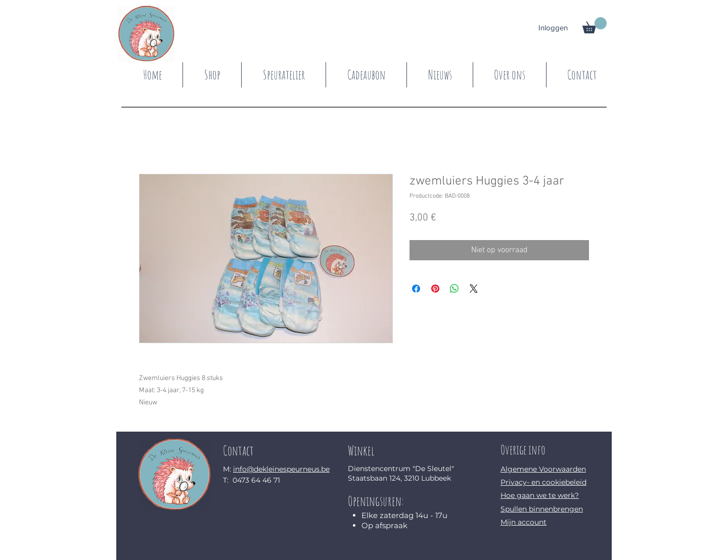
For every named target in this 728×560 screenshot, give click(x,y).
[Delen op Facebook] (416, 289)
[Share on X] (474, 289)
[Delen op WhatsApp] (454, 289)
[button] (595, 25)
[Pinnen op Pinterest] (435, 289)
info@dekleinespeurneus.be (281, 469)
